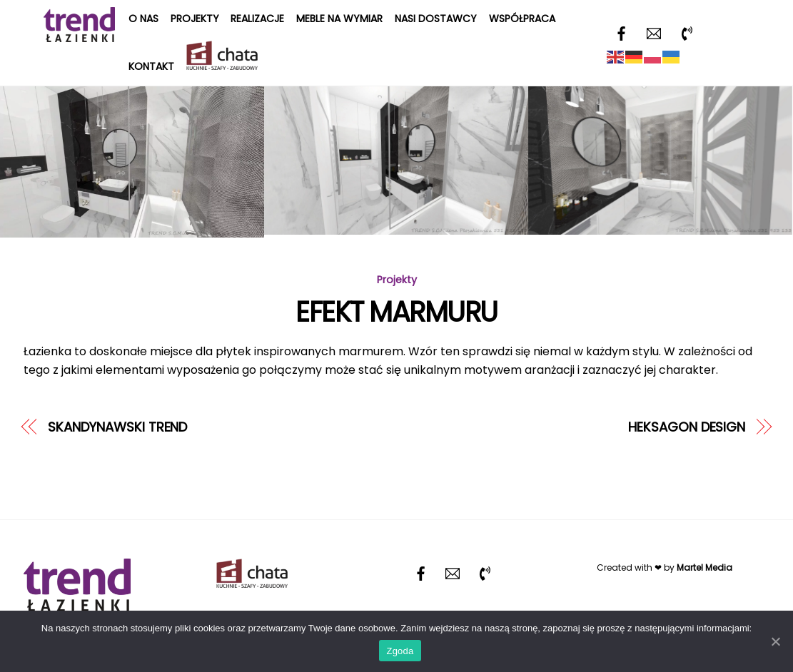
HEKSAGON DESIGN (687, 427)
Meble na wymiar (339, 19)
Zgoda (400, 651)
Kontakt (151, 66)
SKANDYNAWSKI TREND (117, 427)
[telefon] (687, 32)
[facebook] (621, 32)
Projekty (195, 19)
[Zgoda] (775, 641)
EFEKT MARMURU (396, 312)
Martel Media (704, 567)
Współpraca (522, 19)
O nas (143, 19)
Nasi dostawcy (436, 19)
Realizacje (257, 19)
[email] (654, 32)
